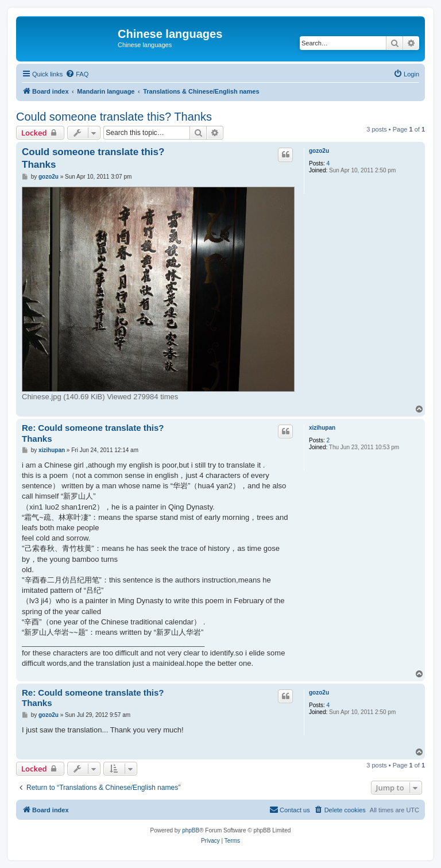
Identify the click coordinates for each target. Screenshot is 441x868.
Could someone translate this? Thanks (114, 117)
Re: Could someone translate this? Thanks (93, 433)
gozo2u (319, 151)
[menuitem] (77, 74)
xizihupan (322, 428)
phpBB (191, 830)
